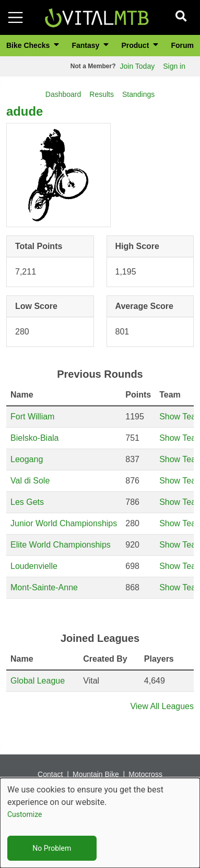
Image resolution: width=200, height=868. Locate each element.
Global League (38, 681)
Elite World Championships (61, 545)
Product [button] (136, 45)
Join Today (138, 66)
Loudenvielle (34, 566)
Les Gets (27, 502)
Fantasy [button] (86, 45)
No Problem (52, 848)
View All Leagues (162, 706)
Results (102, 94)
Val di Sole (30, 481)
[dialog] (100, 823)
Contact (50, 774)
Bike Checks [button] (29, 45)
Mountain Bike (96, 774)
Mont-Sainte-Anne (44, 587)
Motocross (145, 774)
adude (25, 111)
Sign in (174, 66)
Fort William (32, 417)
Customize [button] (25, 814)
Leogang (27, 459)
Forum (182, 45)
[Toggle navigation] (15, 17)
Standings (138, 94)
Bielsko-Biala (34, 438)
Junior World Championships (64, 523)
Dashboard (63, 94)
